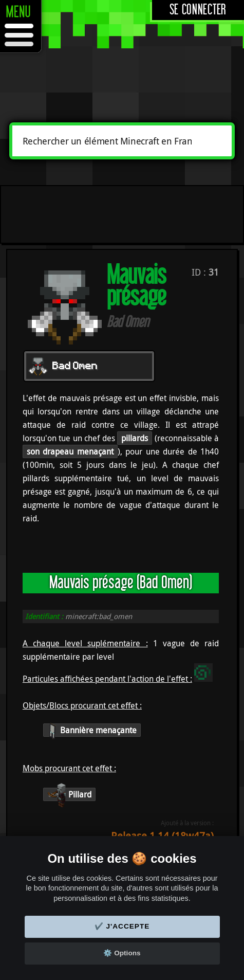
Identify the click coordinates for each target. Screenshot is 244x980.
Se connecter (198, 10)
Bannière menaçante (92, 730)
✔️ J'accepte (122, 926)
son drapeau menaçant (70, 451)
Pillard (69, 794)
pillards (135, 438)
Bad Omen (75, 367)
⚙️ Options (122, 953)
